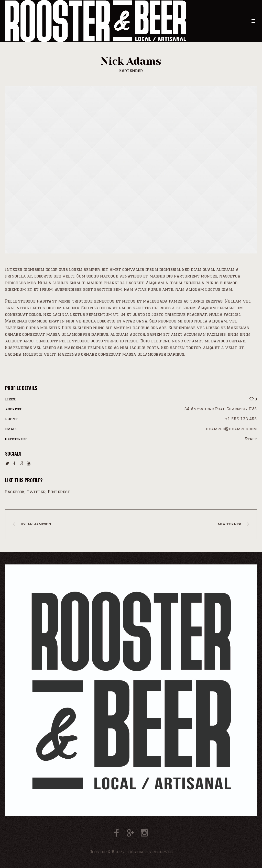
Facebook (15, 492)
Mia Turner (230, 524)
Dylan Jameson (36, 524)
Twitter (36, 492)
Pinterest (59, 492)
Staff (251, 439)
